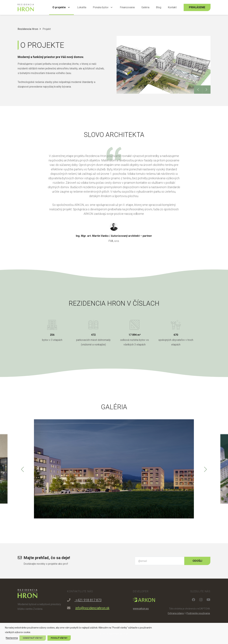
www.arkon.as (141, 609)
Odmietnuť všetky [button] (33, 638)
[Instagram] (201, 600)
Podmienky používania (198, 613)
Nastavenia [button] (12, 638)
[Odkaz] (26, 8)
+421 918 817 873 (88, 600)
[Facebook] (194, 600)
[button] (198, 90)
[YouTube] (208, 600)
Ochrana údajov (176, 613)
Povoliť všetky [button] (59, 638)
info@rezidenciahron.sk (92, 608)
